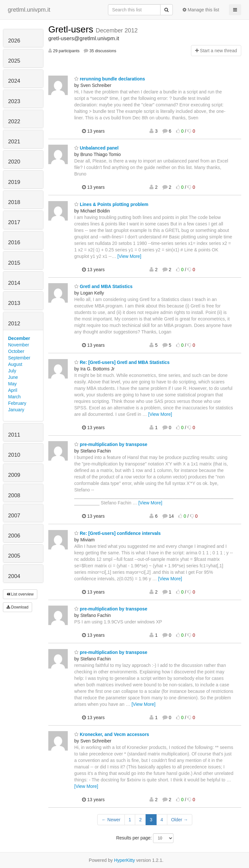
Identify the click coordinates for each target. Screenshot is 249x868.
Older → (180, 820)
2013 (14, 303)
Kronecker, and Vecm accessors (112, 734)
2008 (14, 495)
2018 (14, 202)
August (15, 364)
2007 (14, 516)
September (19, 358)
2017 (14, 222)
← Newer (111, 820)
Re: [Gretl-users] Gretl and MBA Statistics (122, 362)
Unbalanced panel (96, 148)
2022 (14, 121)
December (19, 338)
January (16, 410)
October (16, 351)
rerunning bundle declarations (110, 79)
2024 (14, 81)
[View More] (129, 256)
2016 (14, 242)
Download (18, 607)
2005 (14, 556)
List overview (20, 594)
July (12, 371)
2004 (14, 576)
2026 (14, 41)
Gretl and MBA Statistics (103, 286)
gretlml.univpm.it (29, 10)
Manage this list (201, 10)
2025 (14, 61)
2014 (14, 283)
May (12, 384)
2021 (14, 142)
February (17, 403)
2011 (14, 435)
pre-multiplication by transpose (111, 444)
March (14, 397)
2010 (14, 455)
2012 (14, 324)
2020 (14, 162)
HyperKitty (125, 860)
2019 (14, 182)
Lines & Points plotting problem (111, 204)
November (19, 345)
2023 (14, 101)
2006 (14, 536)
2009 (14, 475)
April (13, 390)
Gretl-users (72, 29)
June (13, 377)
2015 (14, 263)
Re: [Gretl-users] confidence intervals (118, 533)
